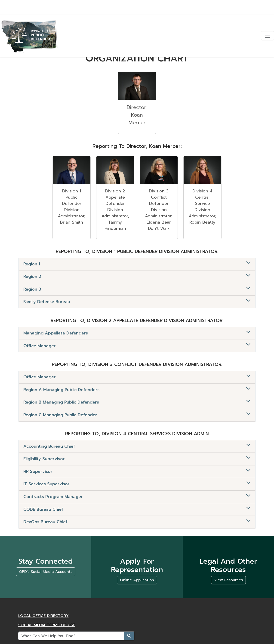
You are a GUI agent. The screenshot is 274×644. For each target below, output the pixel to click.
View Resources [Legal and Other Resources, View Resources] (228, 580)
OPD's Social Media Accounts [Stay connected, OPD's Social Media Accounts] (46, 572)
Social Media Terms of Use (47, 625)
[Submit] (129, 636)
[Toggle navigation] (268, 36)
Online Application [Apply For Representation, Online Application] (137, 580)
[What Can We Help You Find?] (71, 636)
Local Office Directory (43, 616)
